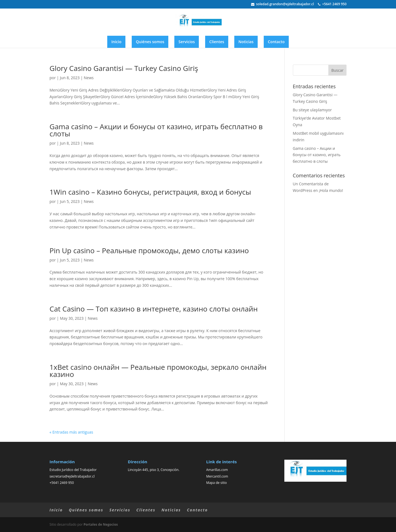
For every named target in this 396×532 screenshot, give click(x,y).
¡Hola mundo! (331, 190)
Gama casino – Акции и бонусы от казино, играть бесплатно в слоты (156, 130)
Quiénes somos (150, 42)
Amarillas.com (217, 470)
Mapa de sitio (217, 483)
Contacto (276, 42)
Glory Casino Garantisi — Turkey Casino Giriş (124, 68)
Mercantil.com (217, 476)
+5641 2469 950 (332, 4)
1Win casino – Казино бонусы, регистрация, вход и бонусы (150, 192)
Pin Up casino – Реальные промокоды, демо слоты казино (149, 250)
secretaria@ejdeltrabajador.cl (72, 476)
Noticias (246, 42)
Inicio (116, 42)
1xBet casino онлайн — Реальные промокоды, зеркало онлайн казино (158, 371)
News (89, 78)
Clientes (217, 42)
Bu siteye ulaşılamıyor (312, 110)
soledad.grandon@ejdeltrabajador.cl (282, 4)
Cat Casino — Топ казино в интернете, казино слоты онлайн (154, 309)
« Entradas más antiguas (71, 432)
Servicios (187, 42)
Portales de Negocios (101, 524)
